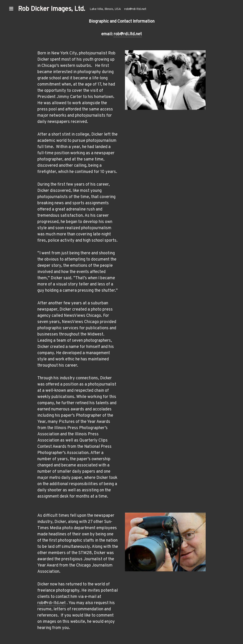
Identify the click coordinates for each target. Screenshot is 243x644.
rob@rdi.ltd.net (128, 34)
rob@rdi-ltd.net (135, 9)
